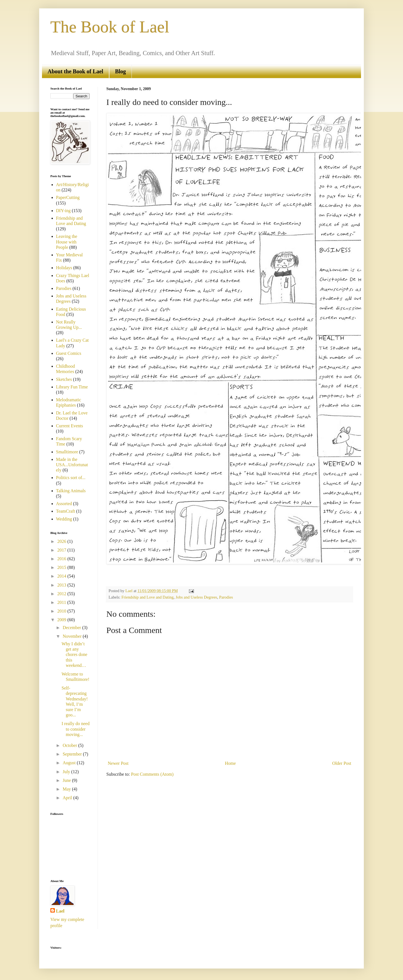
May (67, 789)
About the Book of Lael (75, 71)
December (72, 628)
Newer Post (118, 763)
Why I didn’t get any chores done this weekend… (74, 655)
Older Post (342, 763)
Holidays (64, 268)
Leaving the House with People (67, 242)
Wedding (64, 519)
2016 (62, 559)
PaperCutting (68, 197)
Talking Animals (71, 491)
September (73, 754)
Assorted (64, 504)
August (70, 763)
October (71, 745)
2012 (62, 594)
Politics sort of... (71, 478)
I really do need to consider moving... (76, 729)
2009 (62, 620)
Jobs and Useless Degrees (196, 597)
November (73, 636)
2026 (62, 541)
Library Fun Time (72, 387)
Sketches (64, 379)
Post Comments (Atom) (152, 774)
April (68, 798)
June (67, 780)
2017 (62, 550)
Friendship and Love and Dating (147, 597)
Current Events (69, 426)
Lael (60, 911)
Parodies (226, 597)
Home (230, 763)
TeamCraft (65, 511)
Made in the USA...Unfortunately (72, 465)
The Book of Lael (110, 27)
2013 (62, 585)
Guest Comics (69, 353)
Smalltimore (67, 452)
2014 (62, 576)
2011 (62, 602)
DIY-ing (63, 211)
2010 (62, 611)
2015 (62, 567)
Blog (120, 71)
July (67, 772)
